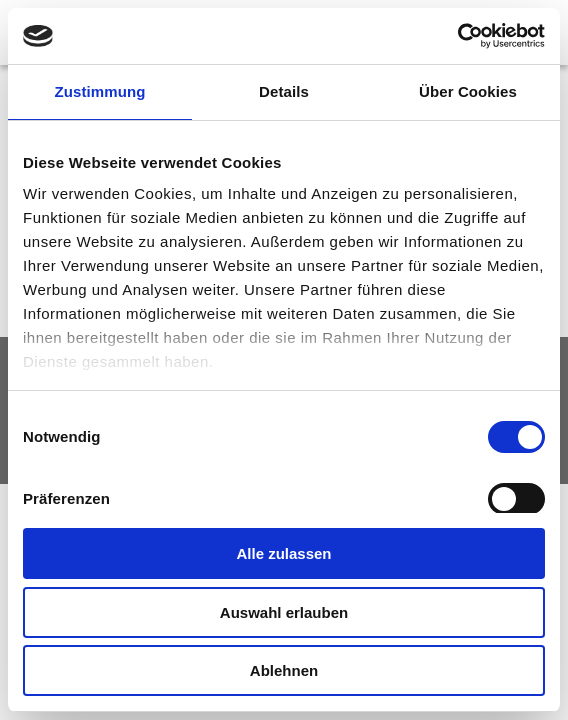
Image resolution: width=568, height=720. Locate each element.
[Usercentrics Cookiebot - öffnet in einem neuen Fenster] (457, 36)
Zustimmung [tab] (100, 91)
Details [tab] (284, 91)
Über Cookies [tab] (468, 91)
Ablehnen (284, 670)
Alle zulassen (283, 553)
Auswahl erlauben (284, 612)
